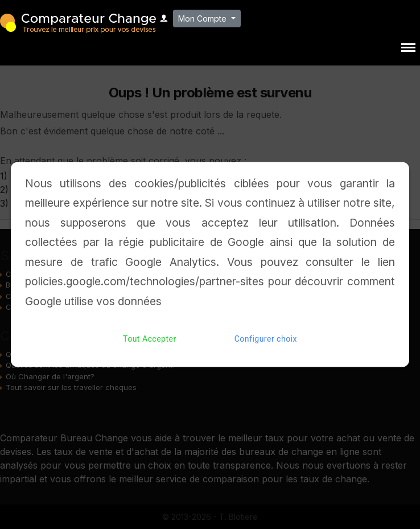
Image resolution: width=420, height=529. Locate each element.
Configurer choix (266, 339)
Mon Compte (203, 19)
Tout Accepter (150, 339)
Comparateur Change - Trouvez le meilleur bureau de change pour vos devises (78, 22)
